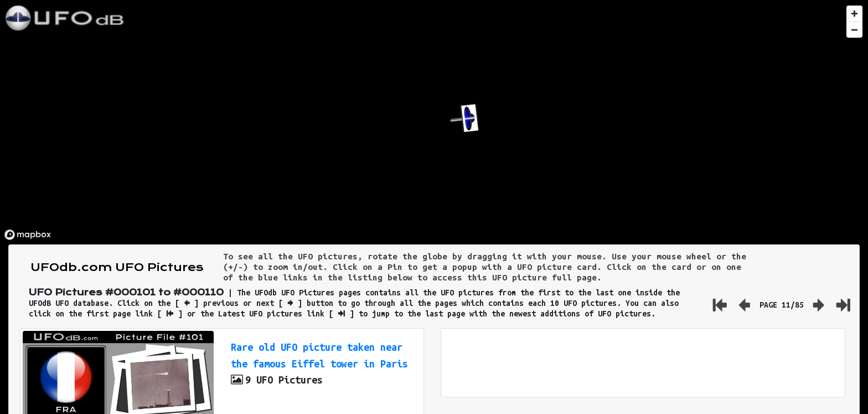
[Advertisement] (643, 363)
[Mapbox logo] (28, 235)
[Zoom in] (854, 14)
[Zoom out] (854, 30)
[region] (434, 122)
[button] (464, 118)
